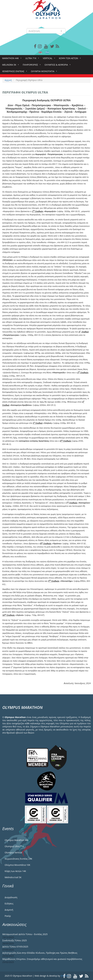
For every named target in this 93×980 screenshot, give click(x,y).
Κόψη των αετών (69, 59)
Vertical (48, 59)
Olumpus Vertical (13, 853)
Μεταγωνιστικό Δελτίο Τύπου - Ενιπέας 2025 (25, 934)
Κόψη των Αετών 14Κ (15, 871)
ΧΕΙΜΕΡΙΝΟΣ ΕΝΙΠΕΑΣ (14, 72)
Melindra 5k (10, 66)
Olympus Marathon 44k (17, 840)
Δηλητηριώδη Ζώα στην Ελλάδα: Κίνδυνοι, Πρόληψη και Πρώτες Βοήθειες (40, 953)
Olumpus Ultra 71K (14, 846)
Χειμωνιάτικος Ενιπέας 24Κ (18, 859)
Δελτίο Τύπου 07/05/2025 (15, 947)
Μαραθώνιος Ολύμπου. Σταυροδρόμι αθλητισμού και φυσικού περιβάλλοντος (42, 959)
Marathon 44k (11, 59)
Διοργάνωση (11, 897)
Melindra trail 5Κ (13, 877)
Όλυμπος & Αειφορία (57, 66)
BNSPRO (65, 976)
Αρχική (8, 80)
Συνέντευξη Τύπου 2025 (15, 940)
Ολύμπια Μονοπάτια (43, 72)
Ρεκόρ (8, 916)
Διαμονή (9, 910)
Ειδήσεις (9, 904)
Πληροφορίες (31, 66)
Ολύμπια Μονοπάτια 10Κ (17, 865)
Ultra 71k (31, 59)
